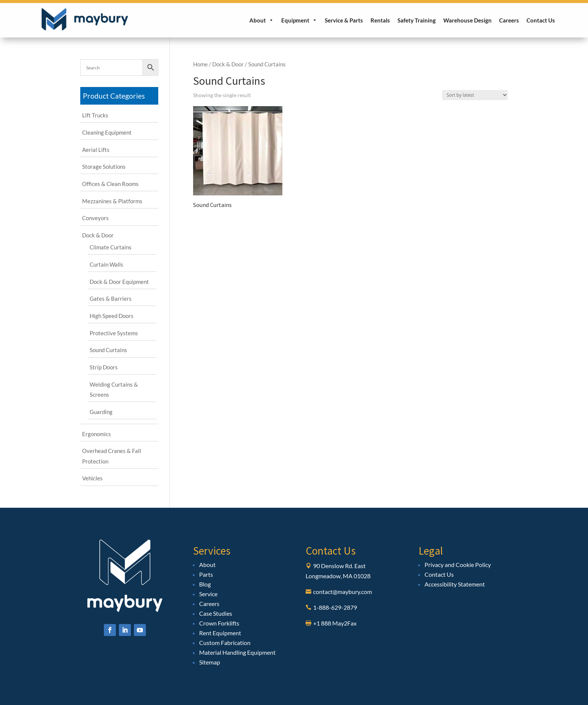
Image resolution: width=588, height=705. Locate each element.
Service (208, 594)
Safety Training (417, 20)
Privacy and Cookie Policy (458, 565)
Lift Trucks (95, 115)
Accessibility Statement (455, 584)
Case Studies (216, 613)
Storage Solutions (104, 166)
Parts (206, 574)
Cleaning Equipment (107, 132)
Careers (509, 20)
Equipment (299, 20)
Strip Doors (104, 367)
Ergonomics (97, 434)
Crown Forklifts (219, 623)
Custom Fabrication (225, 643)
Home (200, 64)
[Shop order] (475, 95)
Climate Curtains (111, 247)
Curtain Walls (106, 264)
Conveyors (95, 218)
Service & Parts (344, 20)
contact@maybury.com (343, 592)
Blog (205, 584)
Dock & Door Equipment (119, 282)
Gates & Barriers (111, 298)
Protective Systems (114, 333)
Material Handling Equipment (237, 652)
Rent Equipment (220, 633)
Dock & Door (228, 64)
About (262, 20)
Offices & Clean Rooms (110, 184)
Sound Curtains (108, 350)
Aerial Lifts (96, 150)
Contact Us (541, 20)
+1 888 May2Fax (335, 623)
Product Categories (114, 96)
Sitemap (210, 662)
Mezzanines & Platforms (112, 201)
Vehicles (92, 478)
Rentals (380, 20)
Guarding (101, 412)
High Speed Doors (112, 316)
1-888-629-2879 (335, 607)
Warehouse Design (467, 20)
